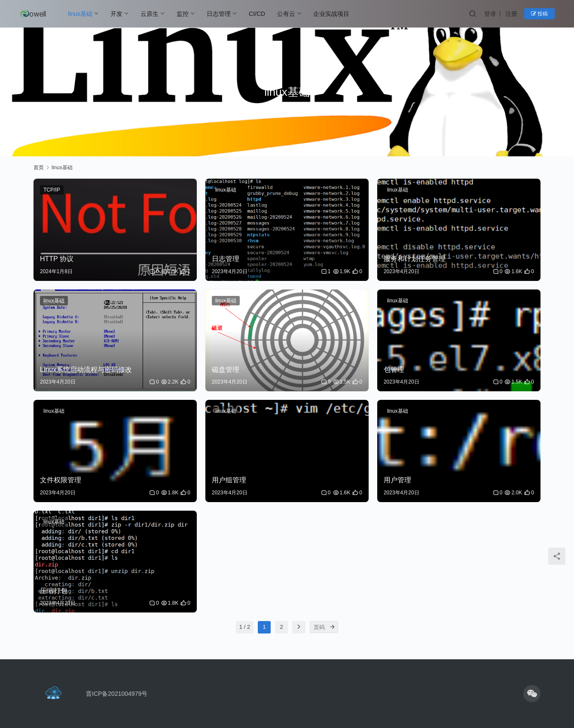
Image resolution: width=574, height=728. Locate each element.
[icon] (532, 694)
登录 (490, 14)
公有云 (286, 14)
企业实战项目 (331, 14)
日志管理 (219, 14)
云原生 (150, 14)
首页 (39, 168)
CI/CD (257, 14)
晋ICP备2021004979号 (117, 694)
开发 (116, 14)
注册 (511, 14)
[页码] (332, 627)
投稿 (539, 14)
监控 (183, 14)
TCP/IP (52, 190)
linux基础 (80, 14)
